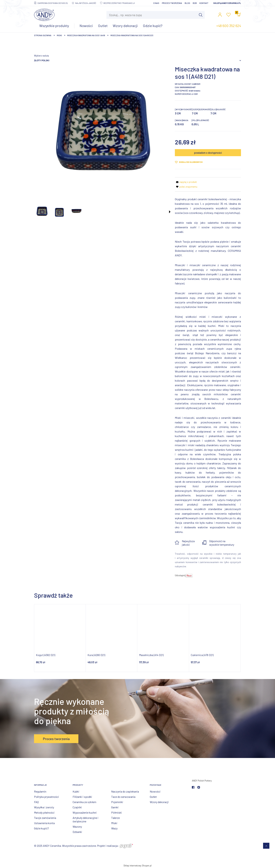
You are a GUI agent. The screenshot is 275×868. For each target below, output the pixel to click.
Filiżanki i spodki (82, 797)
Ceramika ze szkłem (84, 802)
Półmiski (117, 812)
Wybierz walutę (41, 56)
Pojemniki (117, 802)
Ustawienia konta (44, 823)
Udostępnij (180, 575)
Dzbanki (77, 832)
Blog (187, 3)
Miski (114, 823)
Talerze (115, 818)
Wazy (114, 828)
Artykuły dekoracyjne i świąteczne (85, 819)
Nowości (155, 791)
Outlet (153, 797)
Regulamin (40, 791)
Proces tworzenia (172, 3)
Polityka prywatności (46, 797)
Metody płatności (44, 812)
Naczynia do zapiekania (125, 791)
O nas (156, 3)
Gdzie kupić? (41, 828)
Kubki (76, 791)
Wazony (77, 827)
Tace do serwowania (123, 797)
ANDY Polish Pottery (202, 781)
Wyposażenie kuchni (85, 812)
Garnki (115, 807)
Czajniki (77, 807)
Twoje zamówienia (45, 818)
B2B (195, 3)
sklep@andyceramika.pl (227, 3)
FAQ (36, 802)
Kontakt (204, 3)
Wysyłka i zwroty (44, 807)
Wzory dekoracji (159, 802)
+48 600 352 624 (229, 26)
